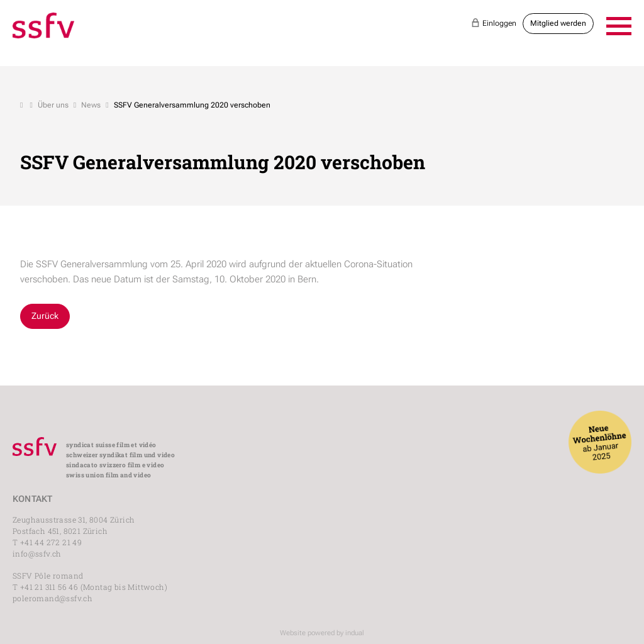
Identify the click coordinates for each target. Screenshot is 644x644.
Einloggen (494, 23)
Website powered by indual (322, 633)
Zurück (45, 316)
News (91, 105)
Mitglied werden (558, 23)
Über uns (53, 105)
